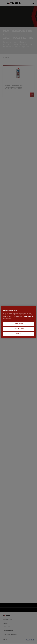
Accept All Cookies (18, 329)
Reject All (18, 334)
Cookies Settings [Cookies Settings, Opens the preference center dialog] (18, 324)
